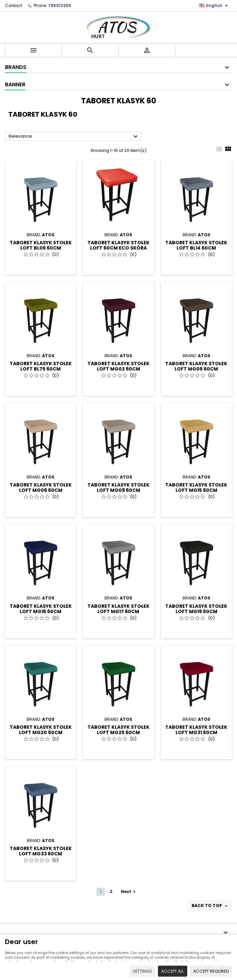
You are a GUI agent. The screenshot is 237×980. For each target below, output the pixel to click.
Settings (142, 971)
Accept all (173, 971)
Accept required (211, 971)
